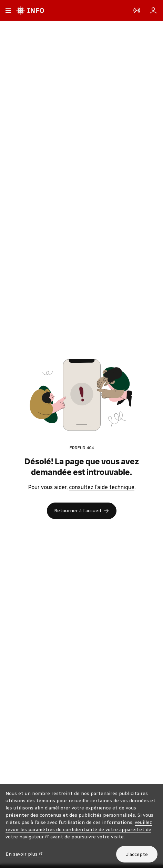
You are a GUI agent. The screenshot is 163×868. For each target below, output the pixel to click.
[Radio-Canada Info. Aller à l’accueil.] (30, 10)
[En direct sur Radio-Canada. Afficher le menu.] (137, 10)
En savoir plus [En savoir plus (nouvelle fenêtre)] (24, 854)
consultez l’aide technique (102, 487)
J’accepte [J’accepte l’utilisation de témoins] (137, 854)
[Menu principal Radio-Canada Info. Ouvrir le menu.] (8, 10)
